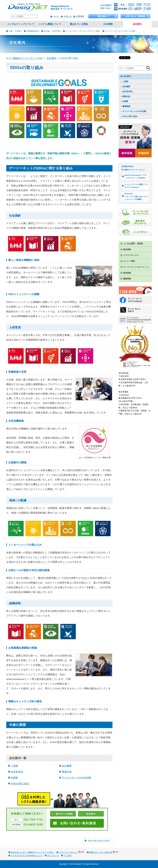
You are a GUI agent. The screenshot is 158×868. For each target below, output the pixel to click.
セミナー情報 (129, 261)
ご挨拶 (14, 766)
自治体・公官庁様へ (53, 31)
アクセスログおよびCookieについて (27, 856)
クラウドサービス (131, 255)
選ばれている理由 (79, 24)
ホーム (56, 16)
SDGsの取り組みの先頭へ (99, 841)
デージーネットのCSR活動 (77, 778)
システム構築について (50, 24)
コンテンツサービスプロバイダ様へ (121, 31)
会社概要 (67, 766)
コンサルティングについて (21, 24)
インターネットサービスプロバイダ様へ (83, 31)
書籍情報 (126, 106)
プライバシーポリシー (72, 852)
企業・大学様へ (16, 31)
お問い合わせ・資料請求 (135, 16)
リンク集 (67, 856)
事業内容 (67, 772)
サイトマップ (53, 856)
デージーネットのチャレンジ (136, 267)
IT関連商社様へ (33, 31)
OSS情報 (108, 24)
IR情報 (14, 778)
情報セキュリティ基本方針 (104, 852)
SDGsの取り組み (20, 783)
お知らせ (68, 16)
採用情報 (80, 16)
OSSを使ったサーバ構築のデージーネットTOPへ (33, 852)
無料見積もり (103, 16)
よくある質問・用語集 (133, 244)
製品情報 (127, 249)
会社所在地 (17, 772)
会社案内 (137, 24)
